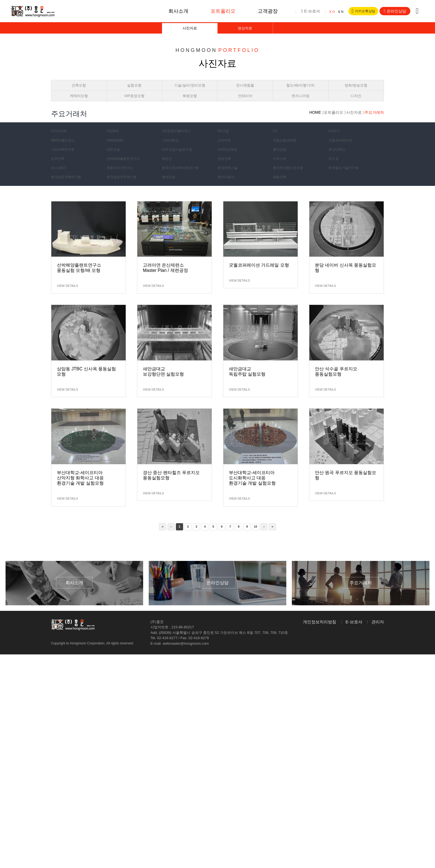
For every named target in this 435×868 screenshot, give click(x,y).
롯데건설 (281, 159)
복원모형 (190, 104)
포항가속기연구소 (122, 177)
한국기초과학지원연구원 (184, 177)
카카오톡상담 (361, 11)
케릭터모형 (79, 104)
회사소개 (173, 11)
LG (276, 141)
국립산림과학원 (287, 150)
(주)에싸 (114, 141)
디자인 (356, 104)
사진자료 (190, 30)
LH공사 (335, 141)
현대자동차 (227, 186)
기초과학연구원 (65, 159)
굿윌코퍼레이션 (342, 150)
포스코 (335, 168)
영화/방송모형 (356, 90)
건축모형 (79, 90)
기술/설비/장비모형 (190, 90)
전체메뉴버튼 (417, 11)
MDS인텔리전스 (65, 150)
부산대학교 (338, 159)
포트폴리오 (218, 11)
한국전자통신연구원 (291, 177)
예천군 (168, 168)
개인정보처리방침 (320, 632)
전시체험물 (245, 90)
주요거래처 (374, 122)
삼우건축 (59, 168)
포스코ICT (60, 177)
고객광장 (263, 11)
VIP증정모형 (134, 104)
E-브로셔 (305, 11)
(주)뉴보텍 (60, 141)
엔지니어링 (301, 104)
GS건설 (224, 141)
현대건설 (170, 186)
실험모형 (134, 90)
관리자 (378, 632)
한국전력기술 (229, 177)
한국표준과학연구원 (69, 186)
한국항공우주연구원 (124, 186)
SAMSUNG (117, 150)
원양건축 (226, 168)
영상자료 (245, 30)
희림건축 (281, 186)
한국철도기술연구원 (346, 177)
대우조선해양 (229, 159)
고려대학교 (172, 150)
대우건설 (115, 159)
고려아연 (226, 150)
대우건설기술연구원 (180, 159)
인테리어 (245, 104)
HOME (315, 122)
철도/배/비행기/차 (301, 90)
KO (327, 12)
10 (261, 536)
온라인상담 (395, 11)
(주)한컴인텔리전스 (179, 141)
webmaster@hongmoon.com (186, 654)
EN (336, 12)
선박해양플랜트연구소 (126, 168)
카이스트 (281, 168)
